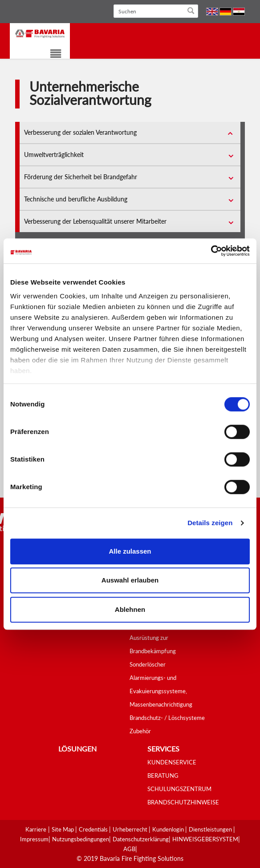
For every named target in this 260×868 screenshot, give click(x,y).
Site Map (63, 829)
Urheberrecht (131, 829)
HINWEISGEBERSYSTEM (205, 839)
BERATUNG (163, 776)
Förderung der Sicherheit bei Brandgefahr (81, 177)
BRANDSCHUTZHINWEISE (183, 802)
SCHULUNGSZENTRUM (179, 789)
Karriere (36, 829)
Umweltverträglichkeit (54, 155)
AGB (129, 849)
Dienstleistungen (211, 829)
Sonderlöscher (148, 664)
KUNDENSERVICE (172, 762)
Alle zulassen (130, 551)
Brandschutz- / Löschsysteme (167, 718)
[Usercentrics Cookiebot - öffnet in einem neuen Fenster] (211, 251)
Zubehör (140, 731)
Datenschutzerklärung (141, 839)
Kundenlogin (169, 829)
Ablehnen (130, 609)
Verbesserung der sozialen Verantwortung (80, 132)
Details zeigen (210, 523)
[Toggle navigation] (50, 55)
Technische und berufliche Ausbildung (76, 199)
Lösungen (77, 749)
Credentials (94, 829)
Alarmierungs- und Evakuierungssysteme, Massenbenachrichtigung (161, 691)
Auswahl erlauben (130, 580)
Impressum (34, 839)
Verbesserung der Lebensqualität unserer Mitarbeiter (95, 221)
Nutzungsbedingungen (81, 839)
